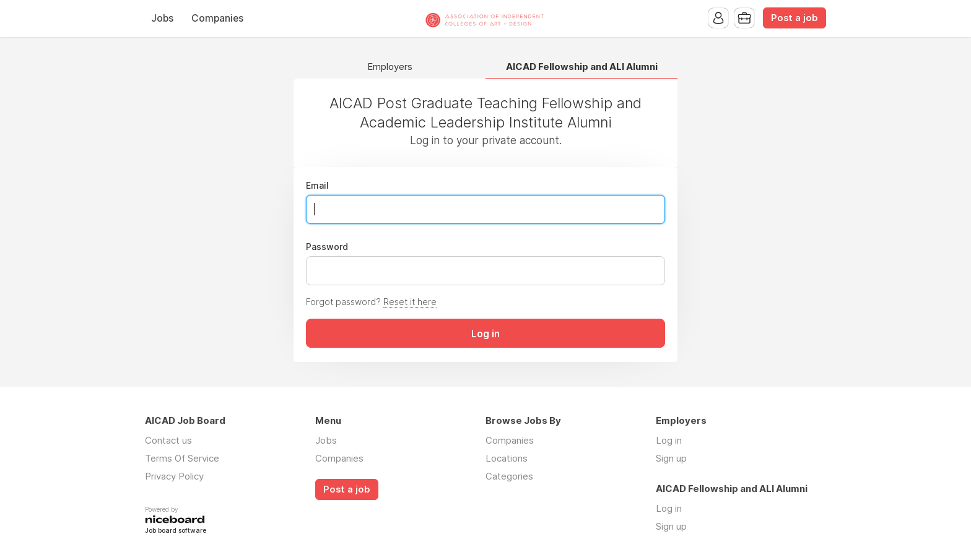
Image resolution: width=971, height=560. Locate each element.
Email (317, 186)
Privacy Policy (174, 476)
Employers (390, 67)
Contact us (168, 440)
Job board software (176, 531)
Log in (669, 440)
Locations (507, 458)
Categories (509, 476)
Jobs (162, 18)
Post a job (795, 18)
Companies (217, 18)
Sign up (671, 458)
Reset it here (410, 302)
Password (327, 247)
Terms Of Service (182, 458)
